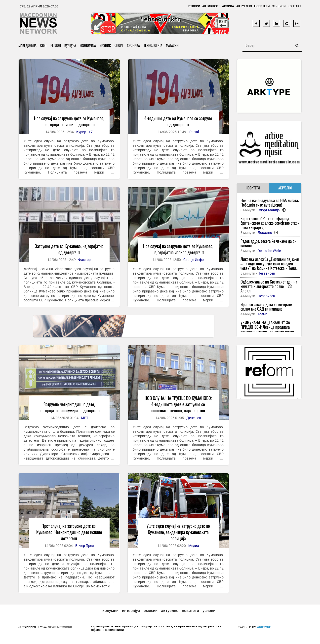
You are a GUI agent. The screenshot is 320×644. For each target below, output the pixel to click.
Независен (266, 273)
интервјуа (131, 611)
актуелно (170, 611)
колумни (110, 611)
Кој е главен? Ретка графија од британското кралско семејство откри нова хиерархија (270, 223)
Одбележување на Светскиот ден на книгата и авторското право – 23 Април (269, 286)
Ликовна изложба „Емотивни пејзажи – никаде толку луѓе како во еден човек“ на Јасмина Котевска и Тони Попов (270, 266)
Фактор (84, 260)
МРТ (85, 418)
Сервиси (279, 6)
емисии (151, 611)
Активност (211, 6)
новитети (190, 611)
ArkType (264, 627)
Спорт (119, 45)
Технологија (153, 45)
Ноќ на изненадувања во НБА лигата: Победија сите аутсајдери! (270, 202)
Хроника (134, 45)
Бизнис (105, 45)
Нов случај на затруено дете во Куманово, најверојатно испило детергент (69, 121)
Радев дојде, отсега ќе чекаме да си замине (268, 243)
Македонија (27, 45)
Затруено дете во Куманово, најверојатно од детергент (69, 249)
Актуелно (244, 6)
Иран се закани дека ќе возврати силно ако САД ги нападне (266, 306)
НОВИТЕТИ (253, 188)
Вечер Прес (84, 546)
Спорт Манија (269, 210)
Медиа (194, 546)
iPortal (194, 132)
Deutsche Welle (269, 251)
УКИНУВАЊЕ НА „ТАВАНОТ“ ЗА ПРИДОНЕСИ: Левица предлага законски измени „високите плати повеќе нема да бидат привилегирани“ (267, 331)
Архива (228, 6)
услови (209, 611)
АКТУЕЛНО (285, 188)
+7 (91, 132)
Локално (265, 233)
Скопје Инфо (194, 260)
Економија (88, 45)
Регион (56, 45)
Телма (263, 314)
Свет (43, 45)
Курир (81, 132)
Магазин (173, 45)
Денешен (194, 418)
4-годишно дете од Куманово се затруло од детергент (178, 121)
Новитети (262, 6)
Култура (70, 45)
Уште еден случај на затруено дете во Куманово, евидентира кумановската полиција (178, 532)
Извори (194, 6)
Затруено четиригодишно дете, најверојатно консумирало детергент (69, 407)
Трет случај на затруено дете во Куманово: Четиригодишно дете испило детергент (69, 532)
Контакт (294, 6)
